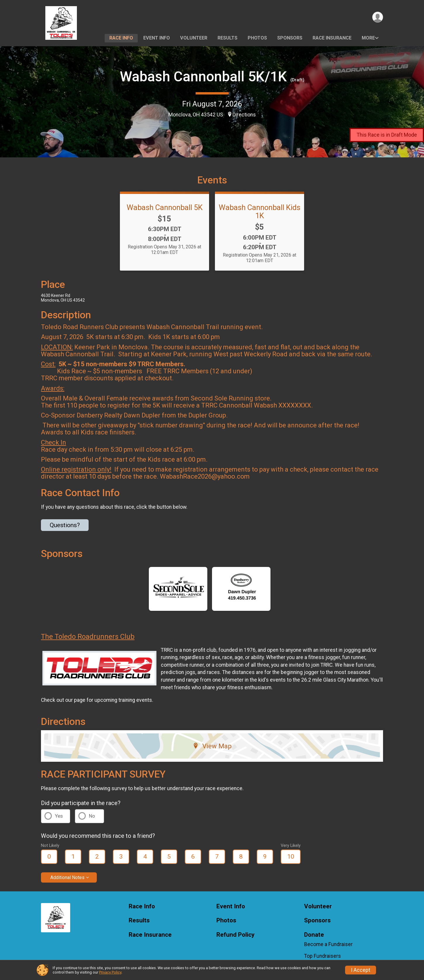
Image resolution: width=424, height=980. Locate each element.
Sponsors (290, 38)
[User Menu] (378, 17)
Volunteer (194, 38)
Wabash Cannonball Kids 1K (260, 212)
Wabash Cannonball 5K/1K (203, 76)
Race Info (121, 38)
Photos (257, 38)
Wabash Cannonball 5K (165, 207)
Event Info (157, 38)
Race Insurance (332, 38)
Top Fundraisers (323, 956)
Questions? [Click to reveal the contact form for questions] (65, 525)
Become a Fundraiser (328, 944)
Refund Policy (235, 935)
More (368, 38)
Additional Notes (67, 877)
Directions (244, 115)
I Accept (361, 970)
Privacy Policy (110, 972)
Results (227, 38)
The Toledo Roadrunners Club (88, 637)
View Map (212, 746)
